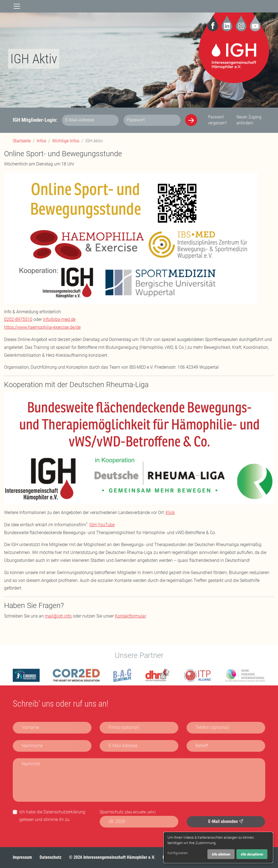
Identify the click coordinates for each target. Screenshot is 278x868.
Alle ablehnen (221, 854)
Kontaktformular (130, 616)
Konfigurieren (178, 853)
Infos (41, 141)
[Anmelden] (191, 120)
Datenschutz (50, 857)
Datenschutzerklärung (64, 812)
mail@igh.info (58, 616)
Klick (170, 513)
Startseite (22, 141)
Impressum (22, 857)
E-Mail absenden (226, 821)
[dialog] (218, 847)
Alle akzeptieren (252, 854)
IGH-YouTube (102, 525)
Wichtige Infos (66, 141)
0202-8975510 (18, 319)
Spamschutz (128, 812)
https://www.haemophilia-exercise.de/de (42, 327)
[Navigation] (17, 6)
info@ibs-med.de (59, 319)
